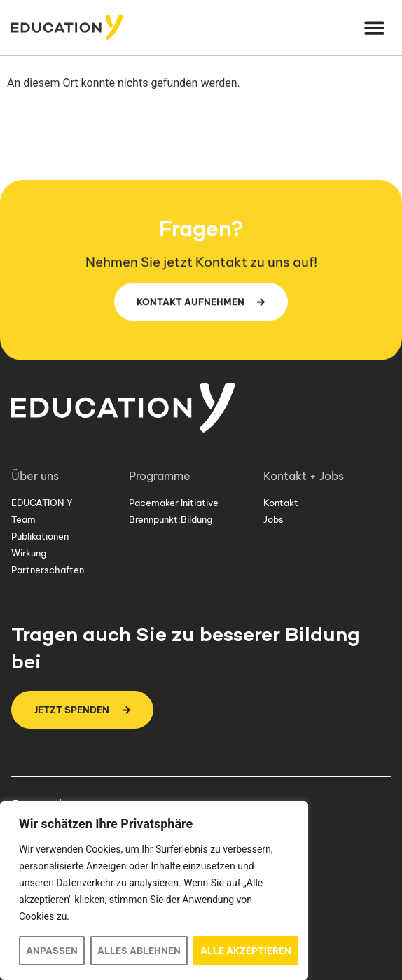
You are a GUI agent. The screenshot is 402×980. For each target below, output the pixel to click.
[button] (375, 28)
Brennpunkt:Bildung (171, 519)
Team (23, 519)
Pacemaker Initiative (174, 503)
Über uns (39, 476)
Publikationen (40, 536)
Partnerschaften (48, 570)
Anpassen (52, 951)
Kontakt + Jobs (307, 476)
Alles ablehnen (139, 951)
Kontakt (281, 503)
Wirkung (29, 553)
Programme (163, 476)
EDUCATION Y (42, 503)
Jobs (273, 519)
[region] (154, 890)
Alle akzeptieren (246, 951)
